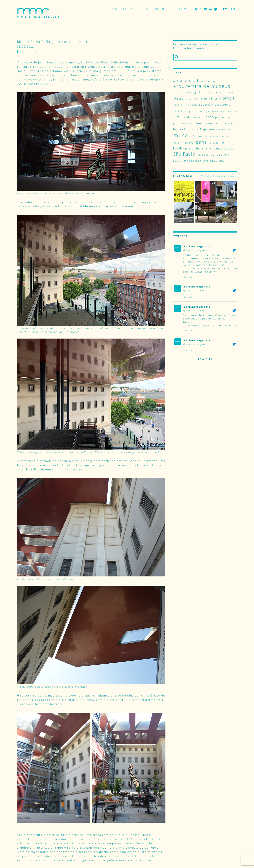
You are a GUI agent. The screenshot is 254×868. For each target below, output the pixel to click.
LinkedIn (210, 9)
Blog (144, 9)
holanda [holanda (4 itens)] (231, 111)
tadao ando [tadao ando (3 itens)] (203, 155)
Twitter (205, 9)
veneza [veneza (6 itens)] (217, 154)
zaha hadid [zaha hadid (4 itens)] (191, 161)
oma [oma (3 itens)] (229, 137)
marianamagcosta (197, 246)
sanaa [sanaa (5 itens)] (218, 148)
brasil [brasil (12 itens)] (228, 98)
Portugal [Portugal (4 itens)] (214, 143)
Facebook (201, 9)
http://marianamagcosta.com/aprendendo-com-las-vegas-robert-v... (212, 270)
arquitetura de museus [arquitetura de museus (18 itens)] (202, 86)
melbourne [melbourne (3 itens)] (225, 130)
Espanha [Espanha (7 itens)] (206, 104)
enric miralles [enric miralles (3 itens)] (189, 105)
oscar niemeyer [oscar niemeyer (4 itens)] (184, 143)
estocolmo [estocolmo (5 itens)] (223, 105)
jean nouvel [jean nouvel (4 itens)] (223, 117)
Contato (179, 9)
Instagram (197, 9)
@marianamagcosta (195, 250)
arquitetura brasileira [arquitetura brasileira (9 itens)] (194, 80)
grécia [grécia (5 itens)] (194, 111)
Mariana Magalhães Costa (38, 13)
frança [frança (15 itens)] (180, 110)
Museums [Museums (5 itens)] (200, 136)
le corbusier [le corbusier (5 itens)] (224, 123)
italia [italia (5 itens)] (188, 117)
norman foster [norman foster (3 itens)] (217, 137)
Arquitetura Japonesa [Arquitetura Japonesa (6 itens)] (216, 92)
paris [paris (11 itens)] (201, 142)
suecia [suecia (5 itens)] (229, 148)
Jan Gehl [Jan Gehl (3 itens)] (198, 117)
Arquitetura (122, 9)
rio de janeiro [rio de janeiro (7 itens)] (201, 148)
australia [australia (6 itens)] (180, 98)
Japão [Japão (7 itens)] (209, 117)
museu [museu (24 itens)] (183, 135)
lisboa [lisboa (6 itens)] (178, 129)
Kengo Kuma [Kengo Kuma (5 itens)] (205, 123)
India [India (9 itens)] (178, 117)
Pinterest (215, 9)
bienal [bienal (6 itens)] (216, 98)
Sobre (160, 9)
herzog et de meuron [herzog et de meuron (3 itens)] (212, 111)
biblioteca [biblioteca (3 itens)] (204, 99)
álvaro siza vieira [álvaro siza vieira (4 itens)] (212, 161)
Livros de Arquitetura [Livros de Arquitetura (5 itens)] (201, 129)
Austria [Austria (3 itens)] (193, 99)
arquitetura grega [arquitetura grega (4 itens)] (185, 92)
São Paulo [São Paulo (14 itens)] (184, 154)
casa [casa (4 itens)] (176, 105)
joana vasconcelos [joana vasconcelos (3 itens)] (184, 124)
